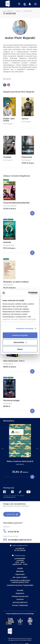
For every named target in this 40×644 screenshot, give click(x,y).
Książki (20, 568)
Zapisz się (12, 514)
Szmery (25, 119)
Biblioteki (20, 571)
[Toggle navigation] (19, 4)
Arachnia (7, 242)
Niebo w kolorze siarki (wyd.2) (20, 461)
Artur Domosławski (10, 206)
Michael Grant (8, 364)
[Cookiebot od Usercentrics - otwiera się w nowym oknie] (28, 293)
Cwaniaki (7, 157)
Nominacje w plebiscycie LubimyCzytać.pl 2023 (20, 581)
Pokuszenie (27, 157)
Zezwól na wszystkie (20, 335)
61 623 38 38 (11, 532)
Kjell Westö (20, 464)
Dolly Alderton (8, 285)
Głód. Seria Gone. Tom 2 (14, 361)
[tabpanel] (20, 451)
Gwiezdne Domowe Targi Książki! (20, 585)
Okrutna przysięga (11, 400)
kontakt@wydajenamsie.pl (17, 540)
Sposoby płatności (20, 602)
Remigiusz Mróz (9, 245)
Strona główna (8, 11)
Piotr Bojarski (8, 124)
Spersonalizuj (20, 342)
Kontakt (20, 590)
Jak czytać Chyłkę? (20, 577)
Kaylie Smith (7, 403)
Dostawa (20, 599)
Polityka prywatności (20, 596)
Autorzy (18, 11)
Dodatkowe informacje (25, 328)
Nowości (6, 180)
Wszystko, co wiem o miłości (16, 282)
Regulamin (20, 593)
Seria (5, 220)
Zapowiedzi (20, 574)
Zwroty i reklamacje (20, 605)
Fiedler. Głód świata (9, 120)
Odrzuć (20, 349)
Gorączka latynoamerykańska (16, 203)
